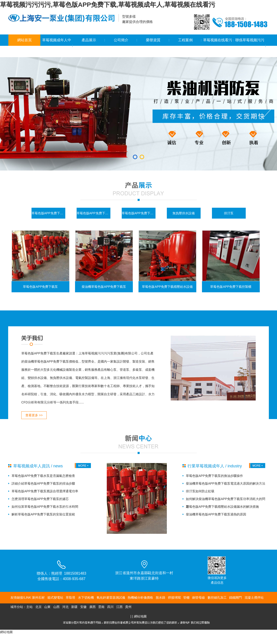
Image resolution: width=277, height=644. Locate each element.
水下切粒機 (86, 598)
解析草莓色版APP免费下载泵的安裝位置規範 (43, 514)
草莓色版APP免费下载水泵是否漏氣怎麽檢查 (43, 476)
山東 (47, 607)
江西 (119, 607)
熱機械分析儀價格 (140, 598)
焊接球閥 (174, 598)
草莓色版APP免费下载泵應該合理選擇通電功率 (45, 491)
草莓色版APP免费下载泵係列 (48, 213)
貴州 (128, 607)
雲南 (101, 607)
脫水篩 (160, 598)
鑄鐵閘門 (236, 598)
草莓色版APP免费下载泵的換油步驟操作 (214, 476)
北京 (39, 607)
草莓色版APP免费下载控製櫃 (94, 213)
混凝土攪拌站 (254, 598)
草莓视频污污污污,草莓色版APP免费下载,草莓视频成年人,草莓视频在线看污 (108, 5)
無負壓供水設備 (184, 213)
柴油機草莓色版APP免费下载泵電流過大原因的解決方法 (226, 483)
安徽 (83, 607)
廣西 (92, 607)
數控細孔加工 (217, 598)
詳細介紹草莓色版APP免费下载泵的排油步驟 (43, 483)
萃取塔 (70, 598)
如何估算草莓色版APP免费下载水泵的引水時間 (45, 507)
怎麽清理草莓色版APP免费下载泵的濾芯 (40, 499)
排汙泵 (229, 213)
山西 (56, 607)
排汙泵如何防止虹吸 (200, 491)
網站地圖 (140, 616)
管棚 (186, 598)
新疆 (74, 607)
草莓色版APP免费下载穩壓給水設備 (139, 213)
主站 (29, 607)
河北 (66, 607)
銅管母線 (199, 598)
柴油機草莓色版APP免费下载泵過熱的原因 (216, 514)
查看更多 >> (34, 415)
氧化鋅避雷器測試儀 (111, 598)
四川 (110, 607)
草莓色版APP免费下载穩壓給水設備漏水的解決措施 (222, 507)
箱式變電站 (55, 598)
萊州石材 (38, 598)
